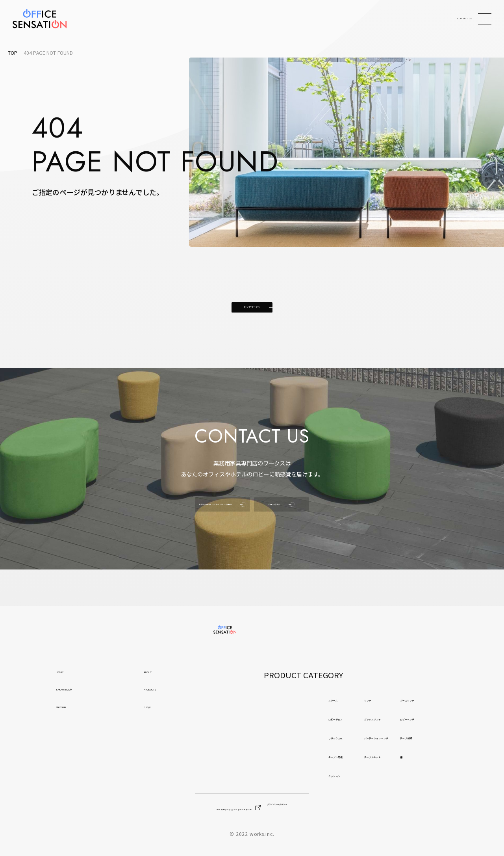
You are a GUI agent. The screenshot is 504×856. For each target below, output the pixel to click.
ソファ (350, 701)
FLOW (154, 724)
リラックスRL (288, 739)
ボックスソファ (364, 720)
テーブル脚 (442, 739)
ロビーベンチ (445, 720)
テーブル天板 (287, 757)
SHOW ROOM (81, 700)
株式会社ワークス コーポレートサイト (209, 809)
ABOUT (156, 677)
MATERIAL (74, 724)
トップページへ (252, 318)
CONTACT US (436, 19)
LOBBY (68, 677)
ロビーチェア (287, 720)
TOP (13, 53)
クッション (283, 776)
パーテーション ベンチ (376, 739)
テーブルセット (364, 757)
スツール (280, 701)
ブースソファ (445, 701)
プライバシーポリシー (316, 809)
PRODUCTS (163, 700)
